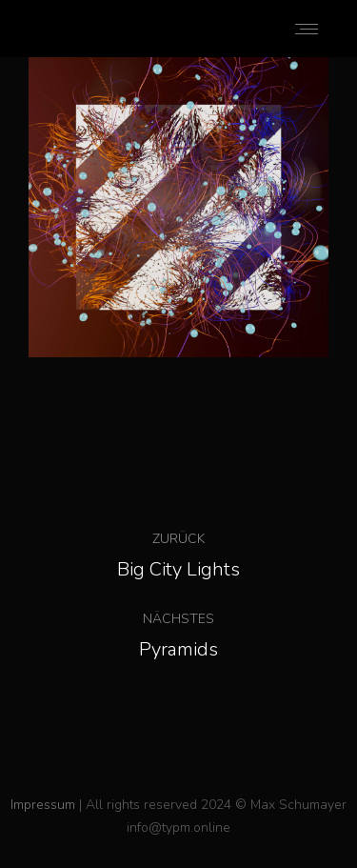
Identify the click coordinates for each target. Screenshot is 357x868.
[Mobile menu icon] (307, 29)
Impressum (43, 805)
